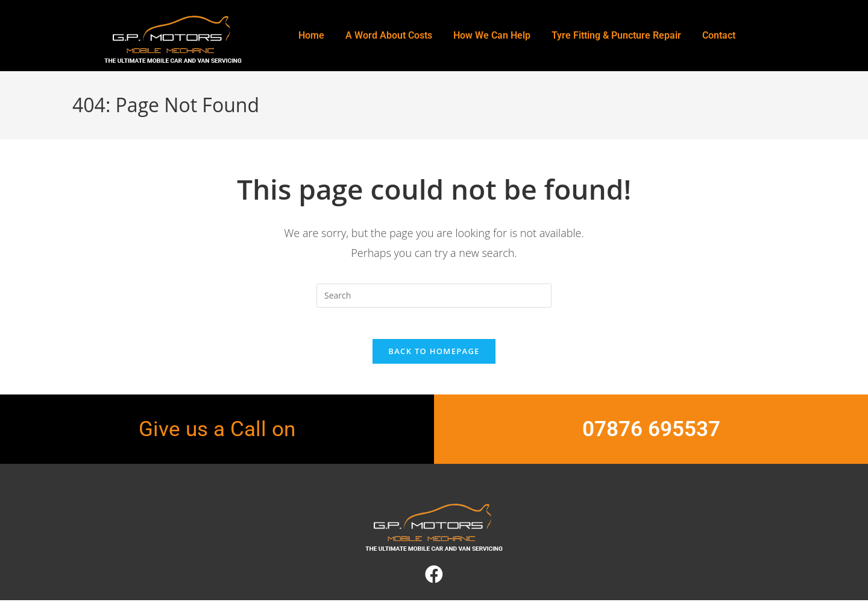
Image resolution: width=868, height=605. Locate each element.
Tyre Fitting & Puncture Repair (616, 35)
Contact (719, 35)
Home (311, 35)
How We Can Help (492, 35)
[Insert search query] (434, 296)
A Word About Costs (389, 35)
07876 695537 (651, 435)
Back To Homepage (434, 356)
